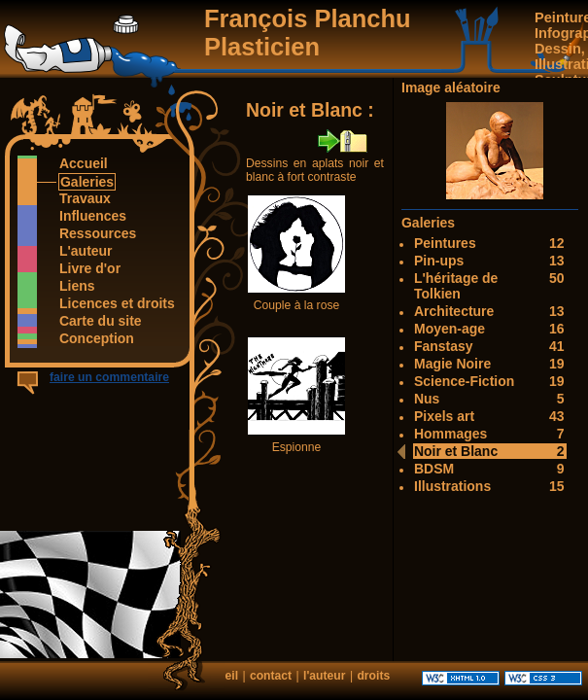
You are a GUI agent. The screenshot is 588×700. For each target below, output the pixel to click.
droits (373, 676)
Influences (92, 216)
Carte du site (100, 321)
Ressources (97, 233)
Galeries (86, 182)
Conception (96, 338)
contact (271, 676)
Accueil (83, 163)
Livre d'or (89, 268)
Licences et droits (117, 303)
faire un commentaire (109, 377)
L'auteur (86, 251)
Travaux (85, 198)
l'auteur (324, 676)
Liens (76, 286)
